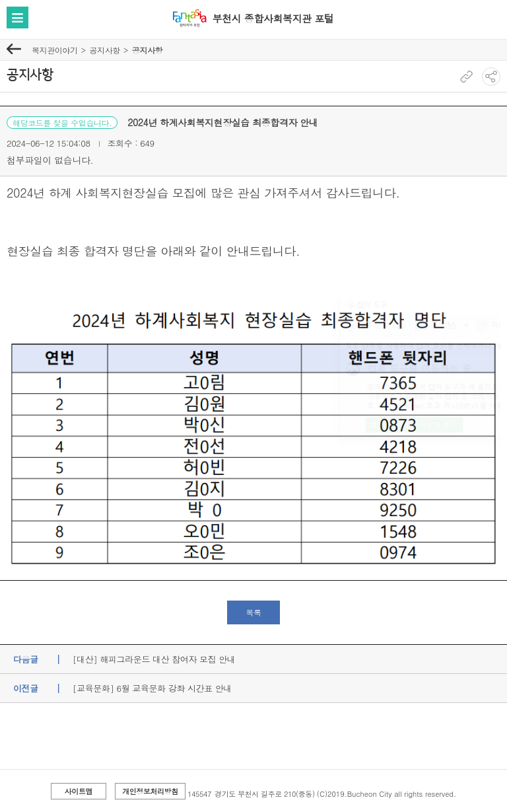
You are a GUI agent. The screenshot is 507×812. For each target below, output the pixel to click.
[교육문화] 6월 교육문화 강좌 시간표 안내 (152, 688)
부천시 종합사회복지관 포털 (273, 18)
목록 (253, 612)
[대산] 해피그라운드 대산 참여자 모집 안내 (154, 659)
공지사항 (104, 50)
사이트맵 (79, 791)
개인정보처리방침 (150, 791)
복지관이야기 (54, 50)
